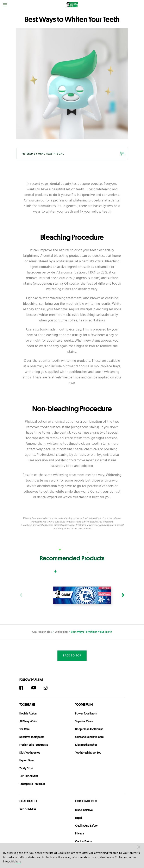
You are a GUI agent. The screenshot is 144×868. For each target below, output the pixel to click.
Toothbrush (84, 705)
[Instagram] (48, 688)
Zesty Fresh (26, 768)
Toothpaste (27, 705)
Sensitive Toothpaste (32, 737)
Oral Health (28, 801)
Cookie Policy (83, 841)
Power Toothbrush (86, 713)
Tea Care (25, 729)
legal (79, 818)
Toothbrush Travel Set (88, 753)
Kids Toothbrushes (86, 745)
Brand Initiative (84, 810)
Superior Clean (84, 721)
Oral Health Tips (42, 632)
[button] (139, 847)
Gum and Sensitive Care (89, 737)
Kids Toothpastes (30, 753)
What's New (28, 809)
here (18, 862)
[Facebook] (23, 688)
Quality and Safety (86, 826)
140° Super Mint (29, 776)
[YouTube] (36, 688)
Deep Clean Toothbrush (89, 729)
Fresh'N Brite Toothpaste (34, 745)
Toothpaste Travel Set (32, 784)
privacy (80, 833)
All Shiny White (28, 721)
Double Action (28, 713)
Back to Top (72, 656)
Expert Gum (27, 760)
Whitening (61, 632)
